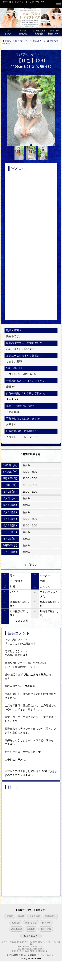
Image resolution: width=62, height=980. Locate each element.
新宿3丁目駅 (31, 923)
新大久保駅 (35, 916)
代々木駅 (46, 923)
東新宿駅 (16, 923)
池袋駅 (21, 916)
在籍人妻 (36, 41)
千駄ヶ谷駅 (46, 929)
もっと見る (31, 936)
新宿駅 (10, 916)
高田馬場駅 (17, 929)
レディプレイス (46, 955)
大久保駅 (31, 929)
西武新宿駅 (50, 916)
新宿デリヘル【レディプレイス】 (17, 41)
